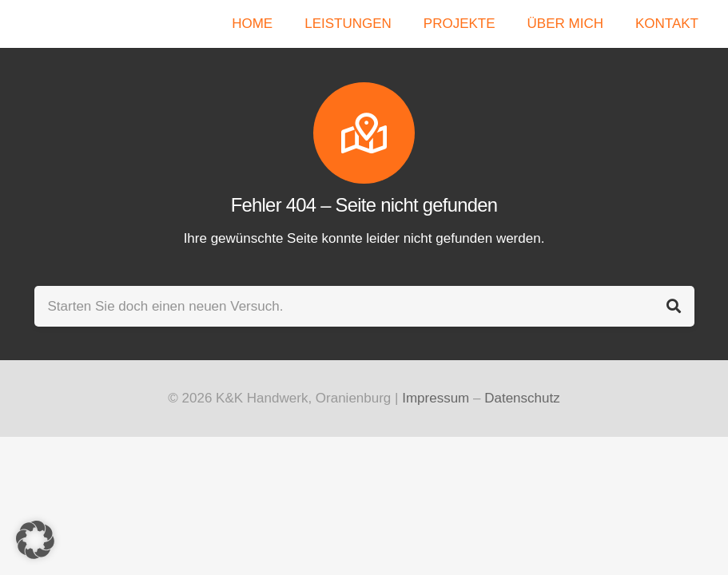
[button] (35, 540)
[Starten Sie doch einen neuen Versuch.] (364, 306)
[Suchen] (674, 306)
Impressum (436, 398)
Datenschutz (522, 398)
